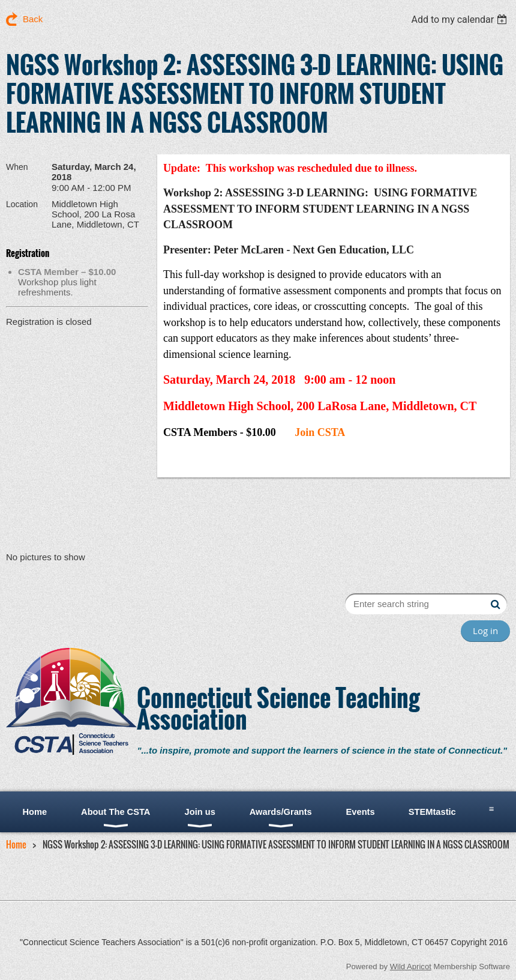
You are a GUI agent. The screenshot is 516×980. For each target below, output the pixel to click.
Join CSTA (320, 432)
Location (22, 204)
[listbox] (460, 20)
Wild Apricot (411, 966)
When (17, 167)
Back (33, 19)
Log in (485, 631)
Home (16, 844)
